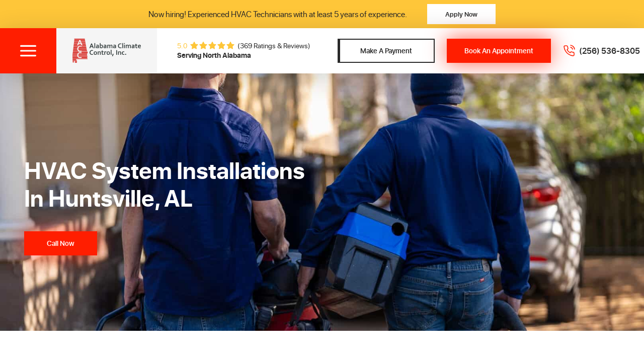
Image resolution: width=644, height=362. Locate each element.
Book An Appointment (499, 51)
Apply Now (461, 14)
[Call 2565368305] (601, 51)
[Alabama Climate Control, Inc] (107, 51)
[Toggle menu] (28, 51)
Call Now (61, 243)
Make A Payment (386, 51)
